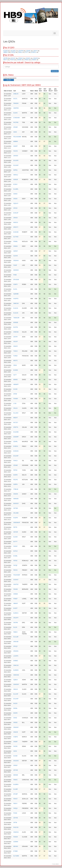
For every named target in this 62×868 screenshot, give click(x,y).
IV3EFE (16, 737)
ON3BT (15, 742)
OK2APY (16, 618)
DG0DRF (16, 437)
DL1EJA (16, 308)
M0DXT (16, 418)
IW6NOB (16, 499)
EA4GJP (16, 213)
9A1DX (15, 703)
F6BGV (15, 632)
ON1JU (15, 408)
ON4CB (35, 58)
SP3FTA (16, 427)
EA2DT (15, 608)
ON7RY (16, 337)
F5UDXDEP (17, 575)
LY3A (15, 403)
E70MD (15, 851)
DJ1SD (15, 389)
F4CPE (15, 746)
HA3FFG (16, 299)
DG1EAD (16, 761)
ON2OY (16, 346)
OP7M (15, 823)
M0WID (15, 380)
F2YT (27, 52)
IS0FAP (16, 251)
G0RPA (15, 484)
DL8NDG (16, 670)
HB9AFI (16, 603)
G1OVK (16, 256)
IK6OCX (16, 222)
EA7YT (15, 542)
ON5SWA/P (17, 523)
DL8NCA (16, 613)
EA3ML (15, 556)
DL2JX (15, 627)
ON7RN (21, 51)
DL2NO (15, 537)
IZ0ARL (28, 51)
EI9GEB (16, 323)
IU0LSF (16, 342)
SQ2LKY (16, 203)
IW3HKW (16, 270)
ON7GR (16, 532)
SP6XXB (16, 642)
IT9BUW (16, 489)
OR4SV (16, 218)
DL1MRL (16, 189)
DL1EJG (16, 313)
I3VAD (15, 718)
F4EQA (15, 808)
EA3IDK (16, 370)
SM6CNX (16, 303)
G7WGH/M (17, 118)
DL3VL (15, 289)
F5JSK (15, 813)
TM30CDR (16, 318)
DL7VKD (16, 237)
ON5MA (16, 594)
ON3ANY (16, 727)
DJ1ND (15, 756)
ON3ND (19, 60)
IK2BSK (34, 60)
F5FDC (15, 561)
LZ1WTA (16, 656)
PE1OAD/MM (17, 137)
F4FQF (13, 52)
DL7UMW (16, 856)
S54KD (15, 194)
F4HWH (16, 399)
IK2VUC (13, 58)
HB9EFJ (6, 52)
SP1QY (15, 646)
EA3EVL (34, 52)
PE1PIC (16, 480)
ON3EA (16, 246)
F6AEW (16, 837)
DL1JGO (16, 413)
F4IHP (15, 265)
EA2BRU (16, 784)
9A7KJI (15, 551)
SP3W (15, 394)
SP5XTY (16, 227)
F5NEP (15, 599)
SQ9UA (16, 680)
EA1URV (16, 161)
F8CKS (15, 570)
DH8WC (16, 661)
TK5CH (15, 351)
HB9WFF (16, 384)
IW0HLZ (16, 175)
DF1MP (16, 794)
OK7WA (16, 508)
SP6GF (15, 765)
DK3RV (15, 713)
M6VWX (16, 846)
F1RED (15, 356)
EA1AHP (16, 456)
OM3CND (16, 675)
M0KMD (16, 775)
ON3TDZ (16, 584)
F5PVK (15, 470)
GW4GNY (16, 684)
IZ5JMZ (16, 127)
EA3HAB (16, 232)
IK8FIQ (15, 170)
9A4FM (15, 475)
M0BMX (16, 141)
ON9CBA (16, 332)
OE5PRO (16, 108)
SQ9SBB (16, 294)
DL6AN (15, 113)
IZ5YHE (16, 770)
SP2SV (15, 208)
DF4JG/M (16, 280)
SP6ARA (16, 651)
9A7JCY (16, 423)
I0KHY (36, 51)
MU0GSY (16, 504)
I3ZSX (15, 751)
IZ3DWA (16, 842)
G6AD (15, 132)
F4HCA (15, 461)
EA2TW (16, 327)
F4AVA (12, 60)
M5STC (16, 361)
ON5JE (27, 60)
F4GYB (15, 151)
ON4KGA (16, 832)
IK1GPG (13, 51)
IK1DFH (6, 51)
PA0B (15, 275)
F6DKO (21, 58)
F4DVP (15, 546)
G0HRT (15, 146)
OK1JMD (16, 513)
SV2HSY (16, 580)
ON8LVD (16, 94)
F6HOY (15, 799)
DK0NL (15, 708)
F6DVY (15, 804)
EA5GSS (16, 451)
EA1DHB (16, 432)
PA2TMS (16, 122)
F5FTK (15, 527)
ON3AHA (16, 261)
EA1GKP (16, 165)
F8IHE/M (16, 103)
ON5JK (15, 199)
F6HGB (15, 589)
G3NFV (15, 284)
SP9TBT (16, 156)
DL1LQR (16, 637)
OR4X (15, 365)
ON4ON (16, 494)
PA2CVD (16, 827)
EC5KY (15, 184)
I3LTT (15, 375)
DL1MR (16, 789)
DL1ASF (16, 694)
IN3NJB (16, 180)
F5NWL (16, 242)
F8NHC (15, 780)
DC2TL (15, 99)
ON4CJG (16, 665)
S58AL (20, 52)
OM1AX (16, 689)
